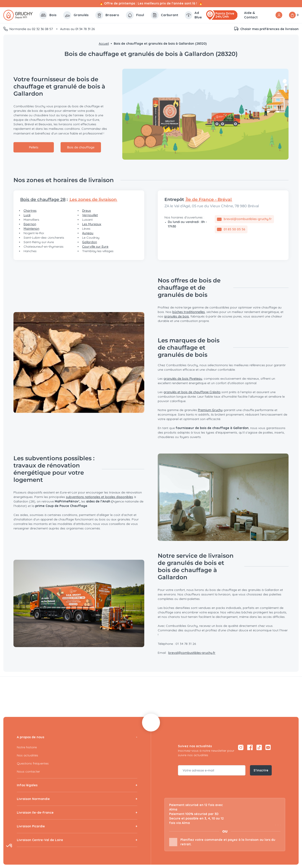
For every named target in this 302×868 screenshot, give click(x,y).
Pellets (34, 147)
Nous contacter (28, 771)
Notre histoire (27, 747)
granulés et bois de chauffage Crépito (192, 392)
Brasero (107, 15)
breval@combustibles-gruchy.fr (192, 653)
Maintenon (31, 229)
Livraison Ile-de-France (35, 813)
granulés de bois (176, 316)
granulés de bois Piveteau (183, 379)
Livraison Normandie (33, 799)
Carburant (165, 15)
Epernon (30, 224)
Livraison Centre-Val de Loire (40, 840)
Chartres (30, 211)
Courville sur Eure (95, 247)
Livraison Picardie (31, 826)
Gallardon (90, 242)
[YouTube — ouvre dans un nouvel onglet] (268, 747)
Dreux (86, 211)
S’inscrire (261, 770)
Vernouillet (90, 215)
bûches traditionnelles (189, 312)
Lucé (27, 215)
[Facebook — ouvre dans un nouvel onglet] (250, 747)
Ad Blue (193, 15)
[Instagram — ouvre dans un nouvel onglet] (241, 747)
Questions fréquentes (33, 763)
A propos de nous (31, 737)
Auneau (88, 233)
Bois (48, 15)
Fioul (135, 15)
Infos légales (27, 785)
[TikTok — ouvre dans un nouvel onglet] (259, 747)
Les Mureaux (92, 224)
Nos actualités (27, 755)
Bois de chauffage (81, 147)
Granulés (76, 15)
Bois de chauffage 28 (43, 199)
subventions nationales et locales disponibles (100, 497)
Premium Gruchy (210, 410)
